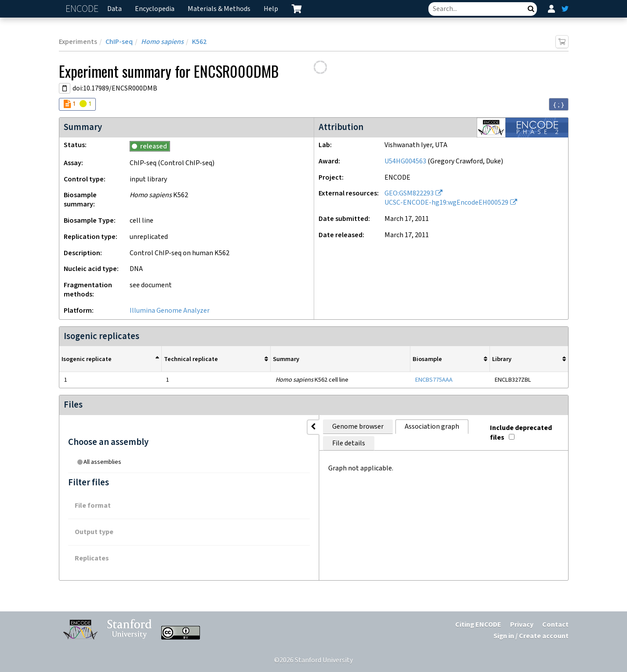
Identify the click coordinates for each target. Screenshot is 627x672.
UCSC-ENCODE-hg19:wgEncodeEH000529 (446, 203)
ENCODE (83, 9)
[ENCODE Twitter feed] (565, 9)
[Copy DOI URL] (65, 88)
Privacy (522, 625)
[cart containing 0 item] (297, 9)
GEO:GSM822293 (409, 193)
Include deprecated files (518, 425)
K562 (199, 42)
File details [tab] (338, 427)
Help (271, 9)
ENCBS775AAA (434, 380)
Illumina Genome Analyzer (170, 311)
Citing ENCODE (478, 625)
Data (114, 9)
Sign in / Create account (531, 636)
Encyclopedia (155, 9)
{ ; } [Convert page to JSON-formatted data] (559, 105)
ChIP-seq (119, 42)
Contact (555, 625)
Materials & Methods (219, 9)
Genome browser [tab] (199, 427)
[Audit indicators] (77, 104)
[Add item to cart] (562, 42)
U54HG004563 (405, 161)
